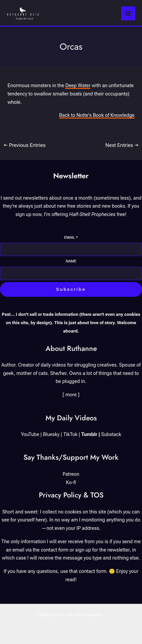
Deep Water (78, 85)
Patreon (71, 474)
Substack (111, 434)
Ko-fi (71, 482)
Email (71, 238)
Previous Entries (24, 145)
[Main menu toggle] (128, 13)
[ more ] (71, 395)
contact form (55, 550)
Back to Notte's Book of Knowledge (97, 115)
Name (71, 261)
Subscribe (71, 289)
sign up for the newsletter (102, 550)
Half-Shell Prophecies (92, 214)
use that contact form (83, 571)
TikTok (70, 434)
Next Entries (122, 145)
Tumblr (89, 434)
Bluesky (51, 434)
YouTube (30, 434)
